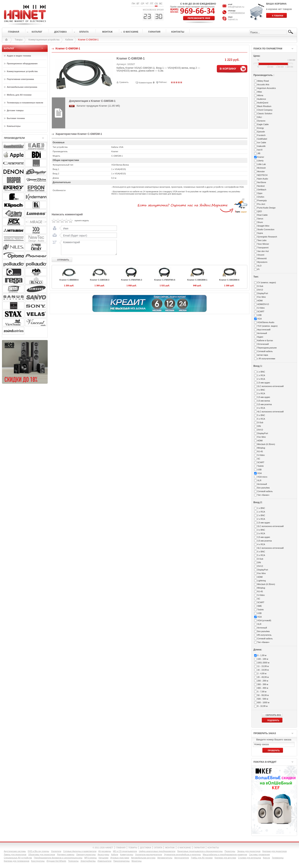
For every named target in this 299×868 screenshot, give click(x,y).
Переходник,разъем (267, 348)
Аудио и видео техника (19, 56)
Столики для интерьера (250, 858)
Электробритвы (88, 861)
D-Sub (260, 286)
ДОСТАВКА (145, 848)
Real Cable (262, 215)
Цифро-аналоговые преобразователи (157, 851)
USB (259, 315)
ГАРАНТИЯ (199, 848)
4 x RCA (261, 408)
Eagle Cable (263, 124)
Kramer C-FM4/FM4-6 (165, 280)
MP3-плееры (90, 858)
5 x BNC (261, 415)
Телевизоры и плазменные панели (25, 103)
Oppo (260, 193)
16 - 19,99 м (263, 670)
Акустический (264, 330)
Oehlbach (262, 190)
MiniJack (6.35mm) (266, 444)
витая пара (263, 355)
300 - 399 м (263, 684)
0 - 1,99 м (262, 655)
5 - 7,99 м (262, 692)
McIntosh (262, 168)
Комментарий (88, 247)
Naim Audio (263, 179)
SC (259, 459)
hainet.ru (233, 19)
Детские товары (15, 110)
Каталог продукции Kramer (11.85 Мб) (98, 106)
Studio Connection (266, 229)
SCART (261, 311)
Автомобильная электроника (22, 87)
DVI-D (260, 290)
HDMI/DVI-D (263, 304)
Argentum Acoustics (266, 88)
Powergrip (262, 200)
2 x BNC (261, 515)
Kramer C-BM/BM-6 (69, 280)
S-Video (261, 308)
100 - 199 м (263, 659)
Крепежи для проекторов (274, 851)
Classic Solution (265, 113)
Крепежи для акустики (225, 858)
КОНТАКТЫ (213, 848)
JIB (259, 153)
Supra (260, 233)
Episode (261, 132)
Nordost (261, 186)
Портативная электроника (20, 79)
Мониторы (137, 861)
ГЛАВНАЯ (121, 848)
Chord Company (265, 110)
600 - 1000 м (263, 702)
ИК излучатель (264, 635)
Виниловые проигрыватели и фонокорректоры (200, 851)
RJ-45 (260, 451)
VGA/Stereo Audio (266, 322)
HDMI (260, 301)
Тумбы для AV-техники (202, 858)
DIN (259, 426)
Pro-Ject (261, 204)
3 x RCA (261, 393)
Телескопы (73, 861)
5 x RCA (261, 419)
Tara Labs (262, 240)
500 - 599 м (263, 699)
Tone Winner (263, 244)
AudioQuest (263, 103)
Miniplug (261, 448)
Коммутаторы (127, 854)
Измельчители (105, 861)
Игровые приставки (120, 858)
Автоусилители (182, 858)
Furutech (261, 135)
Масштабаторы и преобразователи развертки (225, 854)
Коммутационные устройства (44, 40)
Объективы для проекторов (42, 854)
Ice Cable (262, 142)
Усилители (56, 851)
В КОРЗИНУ (228, 69)
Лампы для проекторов (15, 854)
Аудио (260, 337)
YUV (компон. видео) (267, 326)
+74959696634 (236, 13)
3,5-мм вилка (264, 401)
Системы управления (259, 854)
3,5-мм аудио (264, 397)
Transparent (263, 248)
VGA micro (262, 477)
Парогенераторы (121, 861)
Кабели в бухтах (265, 340)
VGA (259, 319)
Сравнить (124, 82)
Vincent (261, 255)
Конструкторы (38, 861)
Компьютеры (14, 126)
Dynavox (261, 121)
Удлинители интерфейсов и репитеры (182, 854)
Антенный (262, 333)
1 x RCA (261, 375)
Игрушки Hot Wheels (56, 861)
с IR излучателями (266, 359)
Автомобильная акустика (143, 858)
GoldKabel (262, 139)
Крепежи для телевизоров (16, 861)
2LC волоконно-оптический (270, 386)
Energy (261, 128)
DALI (260, 117)
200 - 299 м (263, 681)
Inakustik (261, 146)
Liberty (260, 161)
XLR (259, 480)
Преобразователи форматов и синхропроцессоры (58, 858)
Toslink (260, 466)
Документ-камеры (66, 854)
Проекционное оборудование (22, 64)
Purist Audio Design (266, 208)
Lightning (262, 581)
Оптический (263, 344)
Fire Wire (262, 297)
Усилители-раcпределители (149, 854)
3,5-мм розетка (264, 404)
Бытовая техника (16, 118)
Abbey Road (263, 81)
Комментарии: (145, 83)
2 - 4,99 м (262, 673)
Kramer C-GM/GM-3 (100, 280)
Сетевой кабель (265, 351)
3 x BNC (261, 390)
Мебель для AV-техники (19, 95)
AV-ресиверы (105, 851)
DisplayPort (263, 293)
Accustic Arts (263, 84)
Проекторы (230, 851)
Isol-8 (260, 150)
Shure (260, 222)
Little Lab (262, 164)
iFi (258, 269)
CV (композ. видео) (267, 282)
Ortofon (261, 197)
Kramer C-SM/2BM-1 (197, 280)
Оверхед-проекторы (86, 854)
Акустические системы (15, 851)
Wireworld (262, 258)
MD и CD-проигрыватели (125, 851)
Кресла (266, 858)
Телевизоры (278, 858)
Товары (19, 40)
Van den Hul (263, 251)
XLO (259, 266)
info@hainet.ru (236, 7)
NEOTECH (262, 175)
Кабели (69, 40)
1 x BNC (261, 372)
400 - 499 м (263, 688)
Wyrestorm (262, 262)
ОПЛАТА (158, 848)
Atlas (260, 92)
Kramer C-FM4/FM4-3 (132, 280)
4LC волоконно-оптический (270, 412)
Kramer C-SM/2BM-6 (229, 280)
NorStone (262, 182)
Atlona (260, 95)
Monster (261, 171)
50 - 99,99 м (263, 695)
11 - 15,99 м (263, 666)
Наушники (103, 858)
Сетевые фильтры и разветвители (80, 851)
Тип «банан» (263, 495)
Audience (262, 99)
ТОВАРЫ (133, 848)
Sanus (260, 219)
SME (260, 606)
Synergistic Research (267, 237)
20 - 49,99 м (263, 677)
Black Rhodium (264, 106)
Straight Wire (263, 226)
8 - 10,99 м (262, 706)
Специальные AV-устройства (18, 858)
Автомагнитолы (165, 858)
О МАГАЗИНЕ (184, 848)
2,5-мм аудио (264, 383)
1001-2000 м (263, 663)
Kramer (261, 157)
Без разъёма (263, 488)
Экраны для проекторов (249, 851)
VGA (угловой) (264, 620)
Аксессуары (103, 854)
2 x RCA (261, 379)
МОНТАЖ (170, 848)
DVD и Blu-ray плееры (38, 851)
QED (260, 211)
